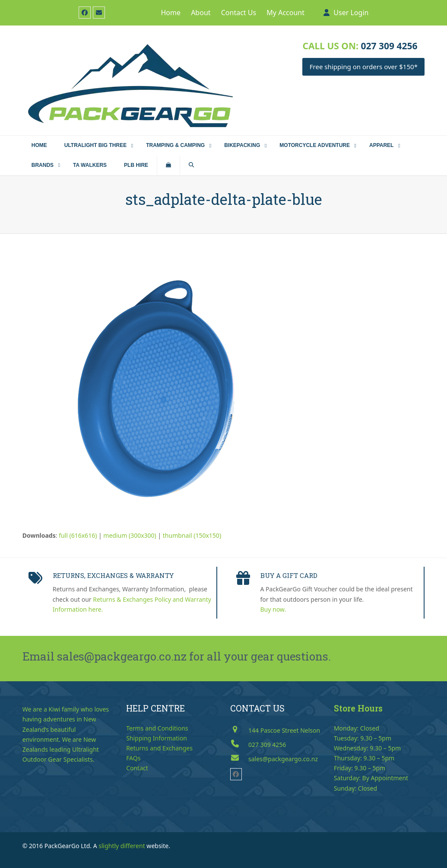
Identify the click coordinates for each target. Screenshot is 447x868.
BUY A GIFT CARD (289, 575)
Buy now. (273, 609)
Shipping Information (157, 738)
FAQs (133, 758)
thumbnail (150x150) (192, 535)
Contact (137, 768)
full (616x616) (78, 535)
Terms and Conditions (157, 728)
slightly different (122, 846)
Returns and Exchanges (159, 748)
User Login (351, 13)
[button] (168, 166)
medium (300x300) (130, 535)
